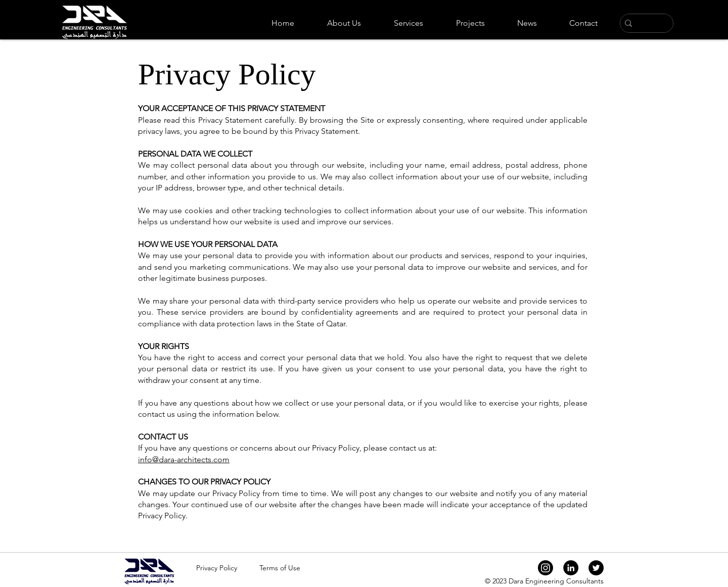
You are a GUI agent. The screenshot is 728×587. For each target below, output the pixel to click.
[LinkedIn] (571, 568)
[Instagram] (545, 568)
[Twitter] (596, 568)
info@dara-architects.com (184, 459)
